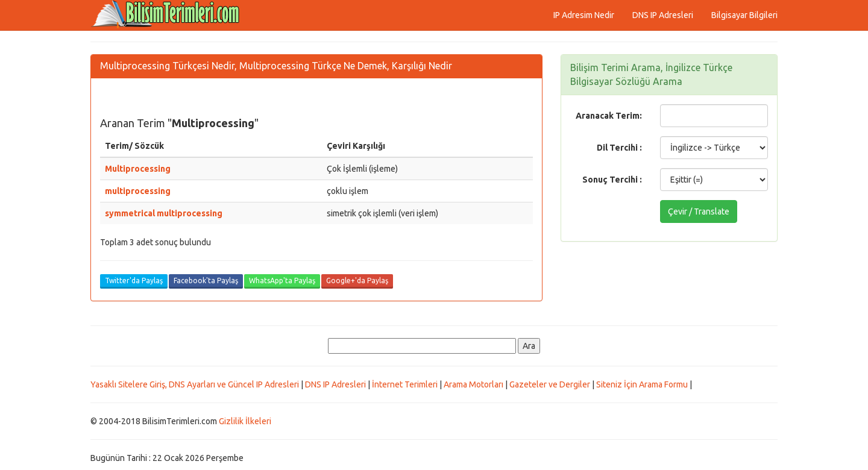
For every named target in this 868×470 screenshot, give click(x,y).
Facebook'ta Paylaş (206, 280)
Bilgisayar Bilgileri (744, 15)
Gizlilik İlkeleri (245, 421)
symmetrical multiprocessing (164, 213)
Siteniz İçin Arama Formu (642, 384)
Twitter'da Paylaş (134, 280)
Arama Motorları (473, 384)
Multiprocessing (138, 169)
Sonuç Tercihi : (612, 180)
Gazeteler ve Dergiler (550, 384)
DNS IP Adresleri (663, 15)
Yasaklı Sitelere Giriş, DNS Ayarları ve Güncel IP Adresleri (195, 384)
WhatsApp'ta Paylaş (282, 280)
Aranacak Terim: (609, 116)
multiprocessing (138, 191)
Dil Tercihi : (619, 148)
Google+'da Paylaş (357, 280)
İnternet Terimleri (405, 384)
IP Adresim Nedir (584, 15)
